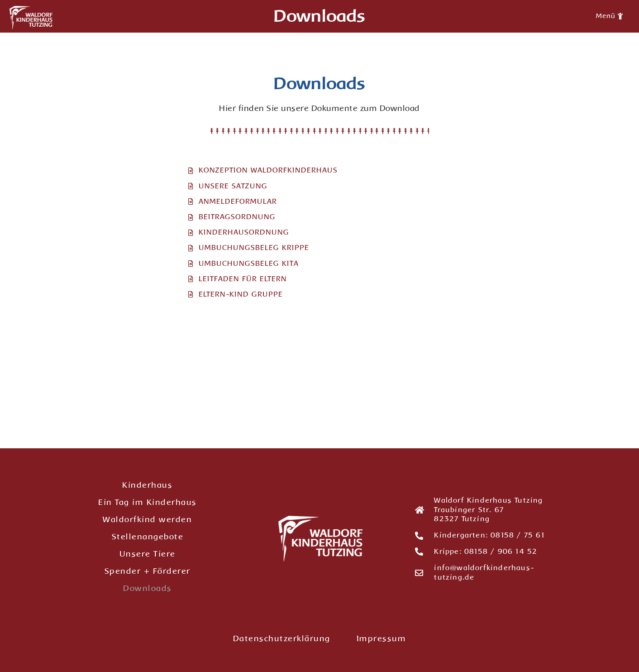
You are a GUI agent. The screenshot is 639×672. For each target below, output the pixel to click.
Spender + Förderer (148, 571)
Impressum (381, 638)
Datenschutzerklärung (282, 638)
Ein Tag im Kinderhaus (148, 502)
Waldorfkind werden (147, 519)
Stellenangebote (148, 537)
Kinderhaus (147, 485)
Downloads (148, 588)
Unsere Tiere (148, 554)
